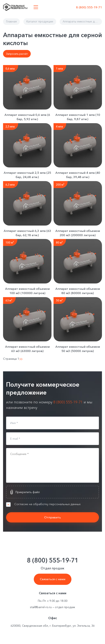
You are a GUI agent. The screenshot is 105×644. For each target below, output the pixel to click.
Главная (11, 21)
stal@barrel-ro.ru (41, 607)
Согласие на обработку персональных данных (57, 504)
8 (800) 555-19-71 (89, 7)
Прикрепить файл (28, 492)
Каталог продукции (40, 21)
